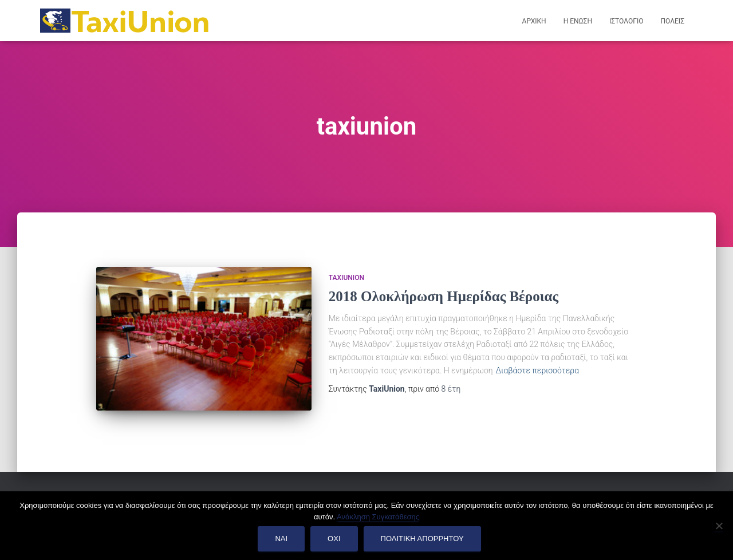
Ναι (281, 539)
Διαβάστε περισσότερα (537, 370)
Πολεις (672, 21)
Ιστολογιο (626, 21)
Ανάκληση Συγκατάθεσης (378, 517)
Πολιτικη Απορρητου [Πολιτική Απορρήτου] (422, 539)
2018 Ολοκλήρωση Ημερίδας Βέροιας (444, 296)
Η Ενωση (578, 21)
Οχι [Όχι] (334, 539)
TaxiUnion (346, 278)
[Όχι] (719, 526)
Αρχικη (534, 21)
